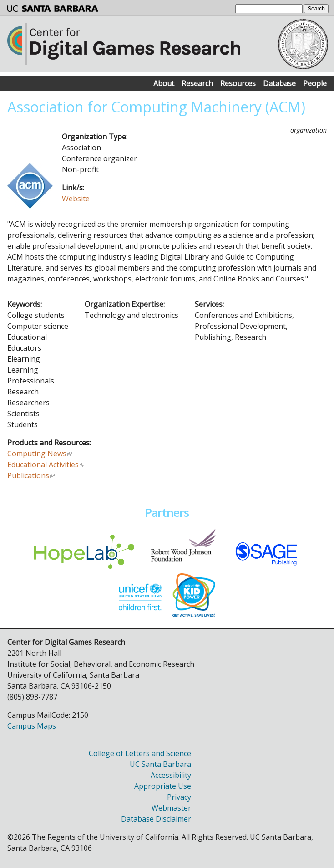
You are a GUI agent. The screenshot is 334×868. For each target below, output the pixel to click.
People (315, 83)
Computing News (37, 454)
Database (279, 83)
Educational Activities (43, 465)
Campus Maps (32, 726)
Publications (28, 475)
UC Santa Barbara (160, 764)
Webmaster (171, 808)
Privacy (179, 797)
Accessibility (171, 775)
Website (76, 199)
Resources (238, 83)
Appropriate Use (163, 786)
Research (197, 83)
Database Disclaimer (156, 819)
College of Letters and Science (140, 753)
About (164, 83)
